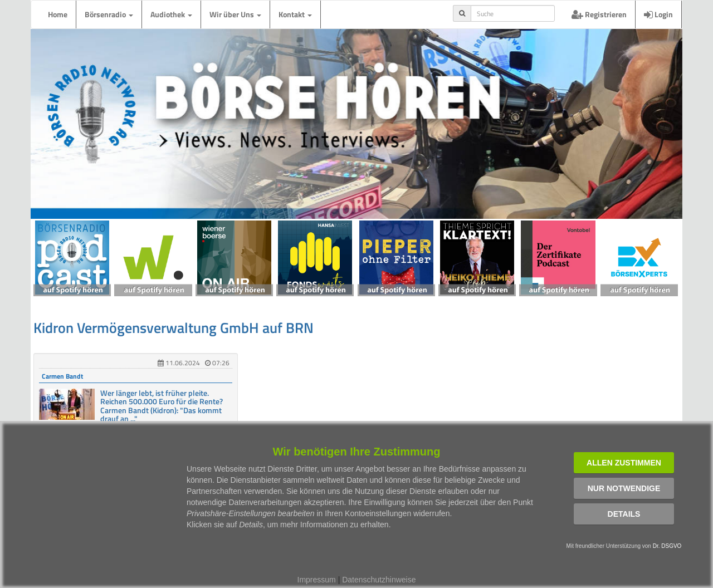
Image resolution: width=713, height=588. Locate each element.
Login (658, 14)
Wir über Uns (235, 14)
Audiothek (171, 14)
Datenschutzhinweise (379, 580)
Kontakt (295, 14)
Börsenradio (109, 14)
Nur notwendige (624, 488)
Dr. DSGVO (667, 546)
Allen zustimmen (624, 463)
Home (58, 14)
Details (624, 514)
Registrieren (599, 14)
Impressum (317, 580)
